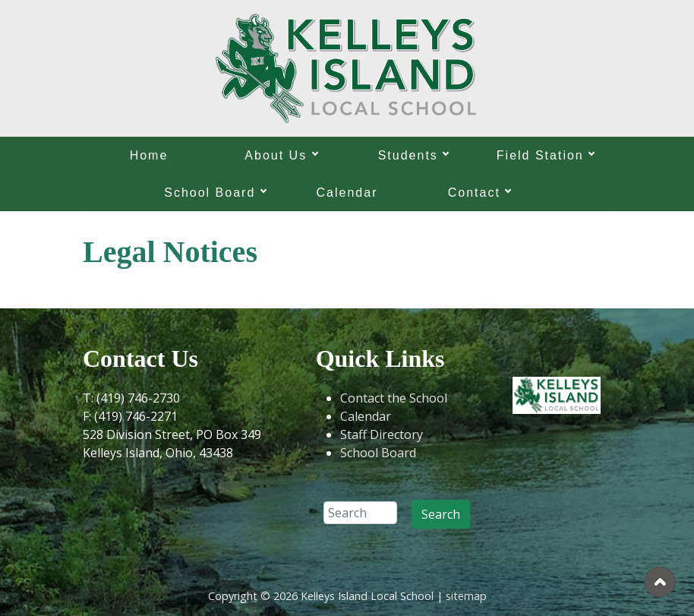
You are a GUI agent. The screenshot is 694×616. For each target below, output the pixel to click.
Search (441, 514)
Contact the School (394, 398)
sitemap (466, 596)
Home (149, 155)
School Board (378, 453)
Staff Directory (382, 434)
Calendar (347, 193)
